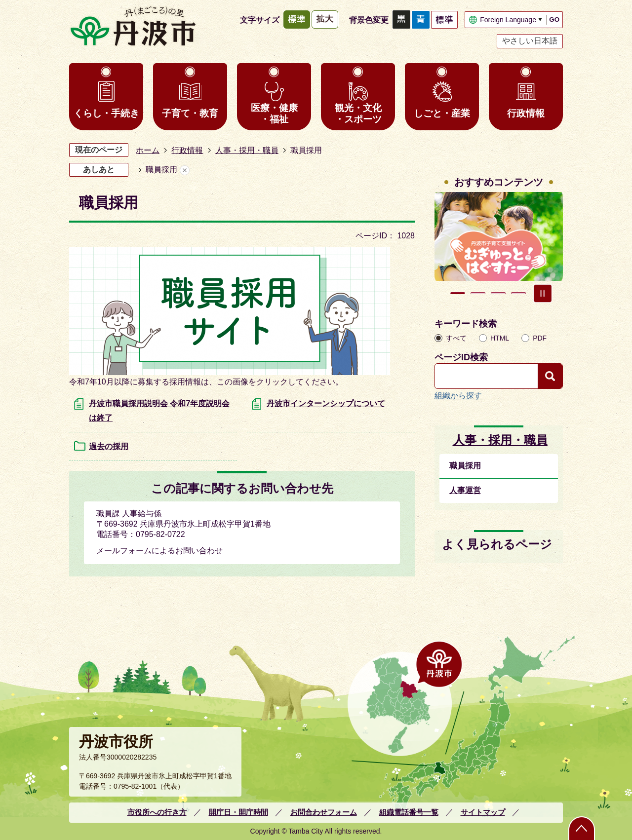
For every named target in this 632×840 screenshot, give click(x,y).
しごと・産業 (442, 113)
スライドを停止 (543, 293)
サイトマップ (483, 812)
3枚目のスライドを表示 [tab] (498, 293)
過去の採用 (109, 446)
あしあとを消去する (185, 170)
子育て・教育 (190, 113)
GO (554, 19)
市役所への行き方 (157, 812)
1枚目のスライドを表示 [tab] (458, 293)
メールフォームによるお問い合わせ (159, 551)
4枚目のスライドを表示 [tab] (518, 293)
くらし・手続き (106, 113)
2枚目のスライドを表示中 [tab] (478, 293)
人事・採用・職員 (247, 150)
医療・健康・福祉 (274, 114)
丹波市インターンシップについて (326, 403)
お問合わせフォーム (324, 812)
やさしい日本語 (530, 41)
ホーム (148, 150)
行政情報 (526, 113)
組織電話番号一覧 (409, 812)
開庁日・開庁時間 (238, 812)
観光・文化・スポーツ (358, 114)
